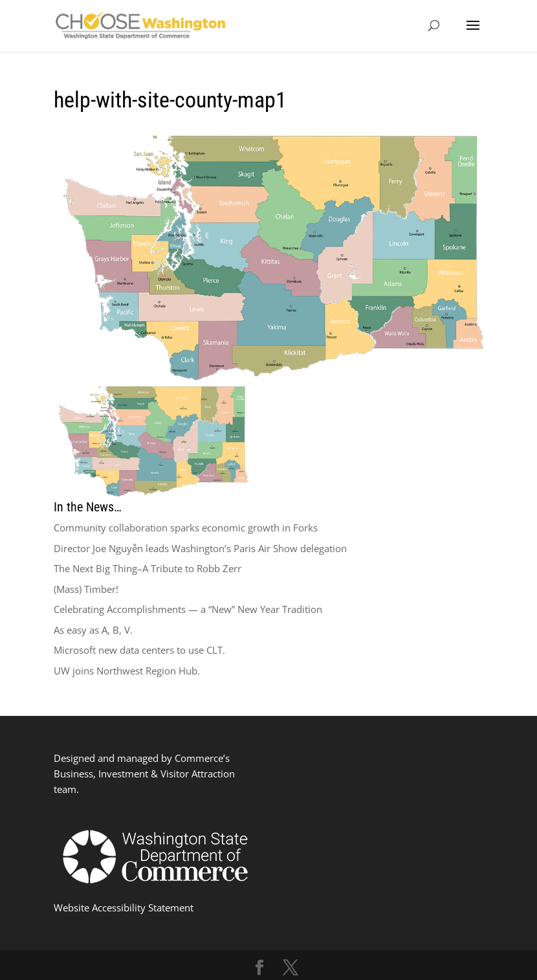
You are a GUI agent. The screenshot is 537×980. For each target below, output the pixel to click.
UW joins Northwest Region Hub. (127, 671)
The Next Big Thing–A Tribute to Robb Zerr (148, 568)
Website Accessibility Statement (124, 908)
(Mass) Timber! (86, 589)
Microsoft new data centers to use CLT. (139, 650)
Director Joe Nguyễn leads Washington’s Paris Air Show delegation (200, 548)
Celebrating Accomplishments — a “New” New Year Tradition (188, 609)
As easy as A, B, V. (93, 630)
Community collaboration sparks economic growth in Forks (186, 528)
